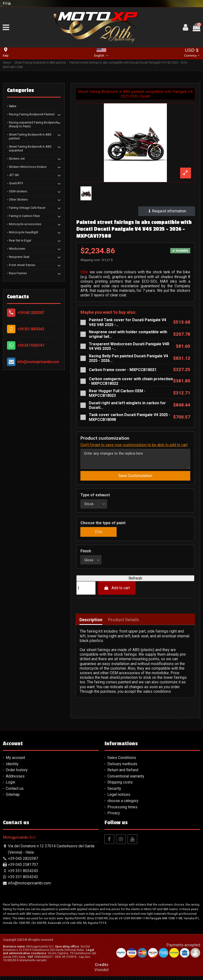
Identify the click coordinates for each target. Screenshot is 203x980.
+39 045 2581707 (23, 869)
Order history (17, 774)
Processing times (122, 811)
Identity (12, 768)
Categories (20, 90)
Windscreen (17, 249)
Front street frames (22, 265)
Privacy (114, 817)
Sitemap (13, 799)
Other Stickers (18, 199)
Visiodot (101, 974)
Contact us (15, 792)
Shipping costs (120, 786)
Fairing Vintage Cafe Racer (27, 208)
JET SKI (14, 175)
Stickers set (17, 159)
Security (114, 792)
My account (15, 761)
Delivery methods (122, 768)
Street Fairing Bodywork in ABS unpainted (30, 148)
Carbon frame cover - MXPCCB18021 (123, 370)
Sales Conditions (122, 761)
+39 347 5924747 (31, 345)
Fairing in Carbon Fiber (24, 216)
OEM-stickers (18, 191)
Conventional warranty (126, 780)
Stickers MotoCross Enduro (28, 167)
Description (91, 624)
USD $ (192, 53)
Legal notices (119, 799)
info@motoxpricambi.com (38, 362)
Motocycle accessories (25, 224)
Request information (167, 211)
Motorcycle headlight (24, 232)
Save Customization (135, 478)
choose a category (123, 805)
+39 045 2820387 (31, 313)
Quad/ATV (16, 183)
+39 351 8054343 (31, 329)
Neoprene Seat (19, 257)
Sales (13, 106)
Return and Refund (123, 774)
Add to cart (117, 592)
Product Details (124, 624)
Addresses (15, 780)
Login (10, 786)
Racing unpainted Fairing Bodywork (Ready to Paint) (33, 124)
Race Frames (18, 273)
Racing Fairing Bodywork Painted (32, 114)
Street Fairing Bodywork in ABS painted (30, 136)
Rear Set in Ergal (20, 240)
